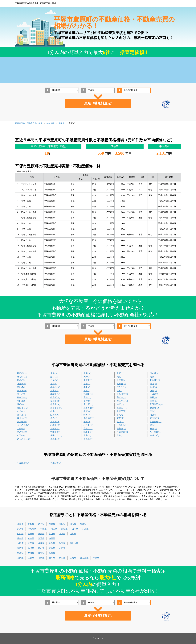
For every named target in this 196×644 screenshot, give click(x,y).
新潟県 (41, 534)
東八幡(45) (22, 422)
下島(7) (87, 391)
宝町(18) (21, 401)
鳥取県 (20, 548)
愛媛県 (41, 553)
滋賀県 (62, 543)
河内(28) (154, 384)
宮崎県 (73, 558)
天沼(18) (54, 373)
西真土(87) (88, 439)
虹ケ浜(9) (55, 415)
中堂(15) (54, 411)
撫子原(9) (22, 415)
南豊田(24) (121, 429)
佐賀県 (31, 558)
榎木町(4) (154, 373)
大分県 (62, 558)
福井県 (73, 534)
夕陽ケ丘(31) (56, 435)
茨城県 (64, 529)
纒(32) (153, 425)
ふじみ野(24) (23, 425)
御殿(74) (21, 387)
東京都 (20, 529)
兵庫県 (41, 543)
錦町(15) (87, 415)
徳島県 (20, 553)
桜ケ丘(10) (121, 387)
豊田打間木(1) (156, 404)
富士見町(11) (156, 422)
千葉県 (43, 529)
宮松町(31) (55, 432)
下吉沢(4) (55, 391)
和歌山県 (74, 543)
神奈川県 (32, 529)
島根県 (31, 548)
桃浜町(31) (88, 432)
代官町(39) (55, 397)
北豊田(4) (22, 384)
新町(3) (120, 391)
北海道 (20, 524)
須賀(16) (154, 391)
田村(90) (87, 401)
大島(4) (120, 377)
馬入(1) (54, 418)
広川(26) (120, 422)
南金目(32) (88, 429)
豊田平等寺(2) (57, 408)
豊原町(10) (155, 408)
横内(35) (87, 435)
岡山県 (41, 548)
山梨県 (20, 534)
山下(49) (21, 435)
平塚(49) (87, 422)
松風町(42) (121, 425)
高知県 (52, 553)
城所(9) (54, 384)
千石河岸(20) (123, 394)
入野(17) (120, 373)
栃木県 (75, 529)
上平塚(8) (121, 380)
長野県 (31, 534)
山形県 (73, 524)
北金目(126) (155, 380)
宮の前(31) (22, 432)
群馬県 (85, 529)
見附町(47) (55, 429)
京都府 (31, 543)
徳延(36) (120, 404)
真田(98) (154, 387)
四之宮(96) (22, 391)
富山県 (52, 534)
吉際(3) (120, 435)
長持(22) (154, 411)
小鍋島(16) (55, 387)
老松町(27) (22, 377)
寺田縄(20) (55, 404)
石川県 (62, 534)
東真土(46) (55, 439)
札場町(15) (55, 425)
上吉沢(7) (88, 380)
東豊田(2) (121, 418)
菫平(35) (21, 394)
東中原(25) (155, 418)
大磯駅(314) (56, 463)
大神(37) (87, 377)
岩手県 (41, 524)
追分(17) (54, 377)
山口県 (62, 548)
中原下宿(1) (122, 411)
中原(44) (87, 411)
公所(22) (87, 384)
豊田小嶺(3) (23, 408)
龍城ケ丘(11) (156, 435)
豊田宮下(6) (122, 408)
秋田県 (62, 524)
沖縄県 (96, 558)
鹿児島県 (84, 558)
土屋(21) (154, 401)
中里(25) (21, 411)
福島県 (83, 524)
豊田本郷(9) (89, 408)
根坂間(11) (155, 415)
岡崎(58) (21, 380)
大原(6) (153, 377)
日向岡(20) (55, 422)
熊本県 (52, 558)
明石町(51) (22, 373)
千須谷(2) (154, 394)
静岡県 (52, 538)
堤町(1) (21, 404)
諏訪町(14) (55, 394)
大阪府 (20, 543)
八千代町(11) (156, 432)
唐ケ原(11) (88, 404)
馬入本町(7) (89, 418)
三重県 (41, 538)
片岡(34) (54, 380)
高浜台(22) (121, 397)
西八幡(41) (121, 415)
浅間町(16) (88, 394)
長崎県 (41, 558)
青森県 (31, 524)
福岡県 (20, 558)
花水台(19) (22, 418)
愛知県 (20, 538)
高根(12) (87, 397)
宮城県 (52, 524)
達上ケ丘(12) (123, 401)
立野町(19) (55, 401)
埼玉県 (54, 529)
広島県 (52, 548)
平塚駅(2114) (23, 463)
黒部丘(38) (121, 384)
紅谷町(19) (88, 425)
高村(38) (154, 397)
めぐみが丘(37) (24, 439)
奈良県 (52, 543)
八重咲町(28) (123, 432)
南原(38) (154, 429)
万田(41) (21, 429)
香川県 (31, 553)
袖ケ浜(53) (22, 397)
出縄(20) (87, 373)
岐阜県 (31, 538)
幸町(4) (87, 387)
